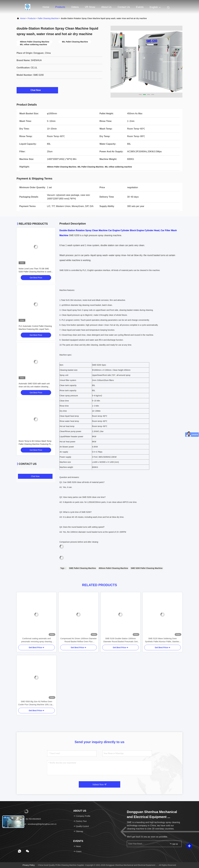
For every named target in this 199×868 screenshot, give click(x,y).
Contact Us (124, 7)
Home (46, 7)
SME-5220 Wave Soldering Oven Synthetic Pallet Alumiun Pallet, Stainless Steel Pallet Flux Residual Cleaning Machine (163, 640)
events (140, 7)
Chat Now (37, 90)
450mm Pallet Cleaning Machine (113, 568)
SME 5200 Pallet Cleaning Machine (147, 568)
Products (60, 7)
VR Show (90, 7)
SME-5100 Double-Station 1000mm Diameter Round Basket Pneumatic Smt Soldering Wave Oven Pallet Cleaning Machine (120, 640)
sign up (174, 844)
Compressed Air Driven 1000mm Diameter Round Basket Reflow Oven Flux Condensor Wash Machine (79, 640)
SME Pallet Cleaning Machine (83, 568)
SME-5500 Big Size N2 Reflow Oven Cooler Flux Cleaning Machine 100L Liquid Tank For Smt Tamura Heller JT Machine (36, 703)
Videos (75, 7)
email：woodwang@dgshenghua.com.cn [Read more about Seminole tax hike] (38, 824)
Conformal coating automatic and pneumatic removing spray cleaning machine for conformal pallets (36, 640)
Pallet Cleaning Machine (48, 18)
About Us (106, 7)
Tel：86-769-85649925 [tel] (30, 819)
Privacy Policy (29, 865)
